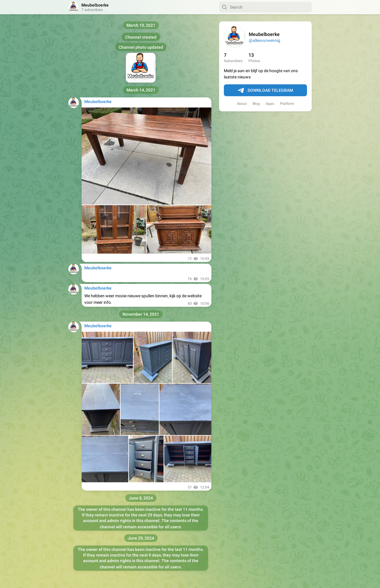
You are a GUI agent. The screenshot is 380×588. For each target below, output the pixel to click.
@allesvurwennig (265, 40)
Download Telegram (265, 91)
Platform (287, 104)
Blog (256, 104)
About (242, 104)
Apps (270, 104)
